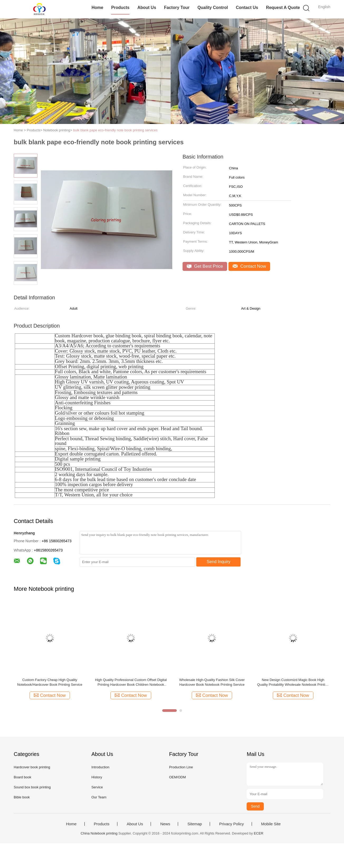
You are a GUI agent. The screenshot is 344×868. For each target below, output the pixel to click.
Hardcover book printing (32, 767)
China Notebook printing (99, 833)
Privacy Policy (231, 824)
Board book (23, 777)
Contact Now (249, 266)
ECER (259, 833)
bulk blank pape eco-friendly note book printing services (115, 130)
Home (97, 8)
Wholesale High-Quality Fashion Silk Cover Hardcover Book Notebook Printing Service (212, 682)
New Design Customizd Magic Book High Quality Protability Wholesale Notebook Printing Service (293, 682)
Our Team (99, 797)
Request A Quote (283, 8)
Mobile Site (271, 824)
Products (120, 8)
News (165, 824)
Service (97, 787)
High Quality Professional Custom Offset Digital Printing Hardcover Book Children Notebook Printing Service (131, 682)
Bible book (22, 797)
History (97, 777)
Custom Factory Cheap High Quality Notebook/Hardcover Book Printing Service (50, 682)
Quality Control (213, 8)
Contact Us (247, 8)
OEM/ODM (178, 777)
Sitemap (195, 824)
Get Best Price (205, 266)
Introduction (100, 767)
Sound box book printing (32, 787)
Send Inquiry (219, 562)
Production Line (181, 767)
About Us (147, 8)
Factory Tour (177, 8)
